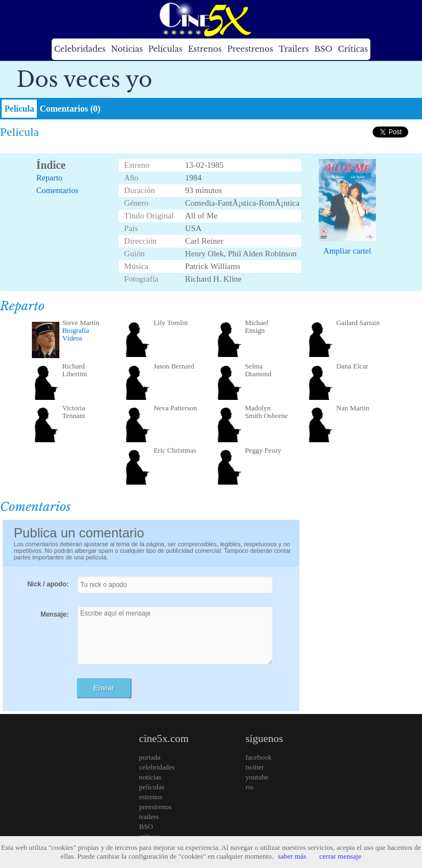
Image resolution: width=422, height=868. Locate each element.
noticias (150, 777)
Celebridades (80, 49)
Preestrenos (250, 49)
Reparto (49, 178)
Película (19, 109)
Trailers (294, 49)
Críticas (353, 49)
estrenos (151, 797)
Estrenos (205, 49)
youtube (257, 777)
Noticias (127, 49)
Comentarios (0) (70, 109)
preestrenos (155, 807)
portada (150, 757)
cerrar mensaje (340, 856)
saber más (292, 856)
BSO (323, 49)
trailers (149, 817)
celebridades (157, 767)
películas (152, 787)
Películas (165, 49)
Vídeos (72, 338)
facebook (259, 757)
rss (249, 787)
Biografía (76, 330)
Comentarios (57, 190)
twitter (255, 767)
